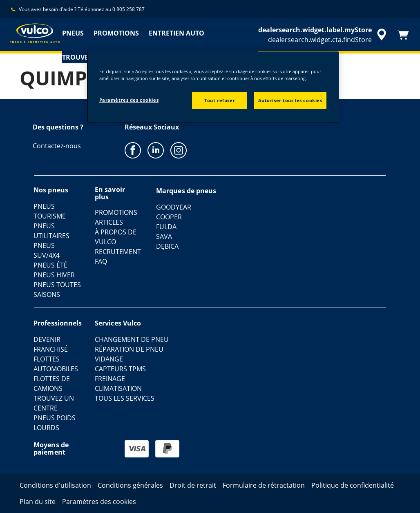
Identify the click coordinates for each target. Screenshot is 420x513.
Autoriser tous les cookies (290, 100)
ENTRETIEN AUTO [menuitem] (176, 33)
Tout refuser (220, 100)
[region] (213, 87)
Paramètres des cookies (129, 100)
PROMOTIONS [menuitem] (116, 33)
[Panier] (403, 35)
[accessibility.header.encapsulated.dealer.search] (324, 35)
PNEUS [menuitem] (73, 33)
